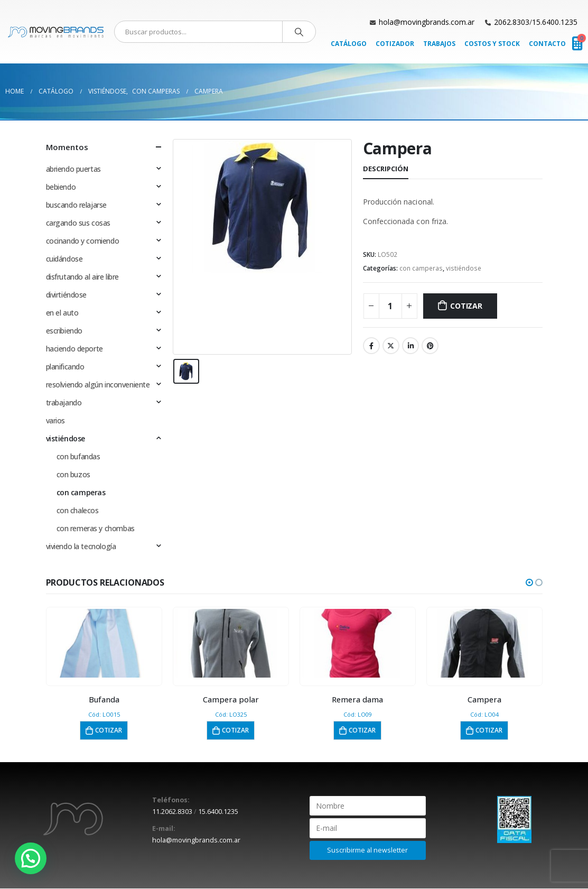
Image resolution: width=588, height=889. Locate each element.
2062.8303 (512, 22)
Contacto (547, 44)
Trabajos (439, 44)
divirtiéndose (67, 295)
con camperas (421, 268)
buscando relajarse (76, 205)
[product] (104, 643)
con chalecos (78, 510)
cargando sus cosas (78, 223)
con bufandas (78, 456)
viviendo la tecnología (81, 546)
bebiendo (61, 187)
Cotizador (395, 44)
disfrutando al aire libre (83, 277)
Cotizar (466, 306)
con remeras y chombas (96, 528)
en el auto (62, 313)
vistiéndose (464, 268)
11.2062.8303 (172, 812)
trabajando (64, 402)
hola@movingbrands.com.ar (427, 22)
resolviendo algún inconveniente (98, 385)
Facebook (371, 346)
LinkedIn (410, 346)
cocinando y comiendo (83, 241)
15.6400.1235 (555, 22)
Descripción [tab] (386, 169)
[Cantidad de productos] (390, 306)
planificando (65, 367)
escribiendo (64, 331)
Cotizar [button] (109, 730)
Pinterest (430, 346)
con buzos (73, 474)
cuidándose (64, 259)
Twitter (391, 346)
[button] (529, 582)
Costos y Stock (492, 44)
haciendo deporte (74, 349)
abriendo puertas (73, 169)
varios (55, 420)
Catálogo (349, 44)
